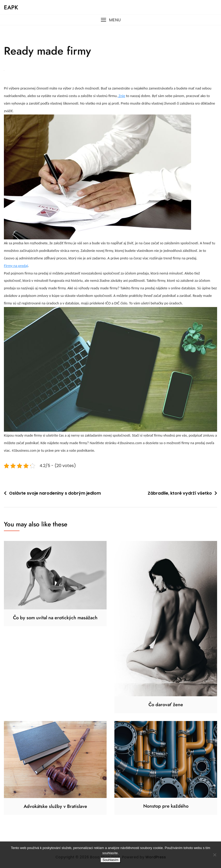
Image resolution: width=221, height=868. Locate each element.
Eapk (11, 7)
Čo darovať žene (166, 705)
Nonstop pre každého (166, 806)
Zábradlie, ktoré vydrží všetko (180, 493)
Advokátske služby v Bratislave (55, 806)
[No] (214, 855)
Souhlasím (110, 860)
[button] (110, 20)
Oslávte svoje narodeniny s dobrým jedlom (55, 493)
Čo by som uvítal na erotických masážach (55, 618)
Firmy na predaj (16, 266)
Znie (122, 96)
